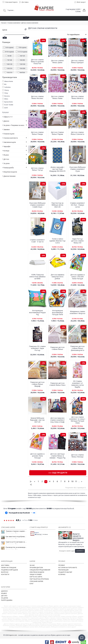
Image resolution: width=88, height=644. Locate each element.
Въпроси (5, 572)
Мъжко (4, 593)
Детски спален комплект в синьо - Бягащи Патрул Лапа (77, 420)
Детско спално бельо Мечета (77, 97)
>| (31, 484)
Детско (4, 596)
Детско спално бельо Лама (57, 97)
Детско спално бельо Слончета (77, 133)
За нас (32, 565)
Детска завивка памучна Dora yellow (57, 277)
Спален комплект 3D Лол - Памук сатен (78, 205)
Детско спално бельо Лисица (77, 456)
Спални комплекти (14, 23)
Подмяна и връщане (10, 570)
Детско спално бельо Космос (37, 97)
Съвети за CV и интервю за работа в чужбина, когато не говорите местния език (16, 542)
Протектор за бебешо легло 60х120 (57, 205)
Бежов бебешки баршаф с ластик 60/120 (37, 420)
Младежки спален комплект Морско (77, 312)
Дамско (4, 591)
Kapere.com (13, 635)
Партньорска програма (39, 579)
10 (72, 481)
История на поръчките (68, 568)
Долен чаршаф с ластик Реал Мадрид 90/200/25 (57, 169)
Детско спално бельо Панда (37, 133)
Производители (36, 568)
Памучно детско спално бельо (57, 348)
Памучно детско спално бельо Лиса (57, 384)
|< (31, 481)
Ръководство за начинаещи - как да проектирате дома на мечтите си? (16, 547)
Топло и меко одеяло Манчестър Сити (57, 241)
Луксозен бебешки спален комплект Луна (77, 169)
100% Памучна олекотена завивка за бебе (37, 277)
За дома (5, 598)
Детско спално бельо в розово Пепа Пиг (37, 61)
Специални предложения (40, 570)
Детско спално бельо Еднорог (77, 61)
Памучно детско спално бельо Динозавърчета (77, 348)
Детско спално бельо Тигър (37, 169)
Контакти (5, 574)
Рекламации (63, 570)
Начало (4, 23)
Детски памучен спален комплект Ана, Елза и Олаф (57, 420)
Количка (62, 574)
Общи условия (36, 574)
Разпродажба (7, 600)
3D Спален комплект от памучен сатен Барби (78, 384)
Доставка (5, 565)
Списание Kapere (36, 581)
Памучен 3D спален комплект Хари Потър (37, 348)
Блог (32, 584)
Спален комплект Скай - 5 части (37, 241)
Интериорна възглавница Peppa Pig (37, 312)
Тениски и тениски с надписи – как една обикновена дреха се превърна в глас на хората (16, 531)
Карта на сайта (36, 577)
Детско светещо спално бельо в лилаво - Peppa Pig (57, 456)
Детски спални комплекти (30, 23)
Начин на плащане (9, 568)
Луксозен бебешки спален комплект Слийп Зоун (37, 205)
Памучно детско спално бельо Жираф (37, 384)
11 (76, 481)
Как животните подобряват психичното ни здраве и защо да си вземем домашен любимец (16, 536)
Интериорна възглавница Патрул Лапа (57, 312)
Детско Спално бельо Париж (57, 133)
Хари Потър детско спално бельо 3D (77, 241)
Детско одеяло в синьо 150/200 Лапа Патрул (77, 277)
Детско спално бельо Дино (57, 61)
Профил (62, 565)
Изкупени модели (37, 572)
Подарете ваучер (65, 572)
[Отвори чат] (82, 638)
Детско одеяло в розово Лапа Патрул (37, 456)
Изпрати (80, 551)
